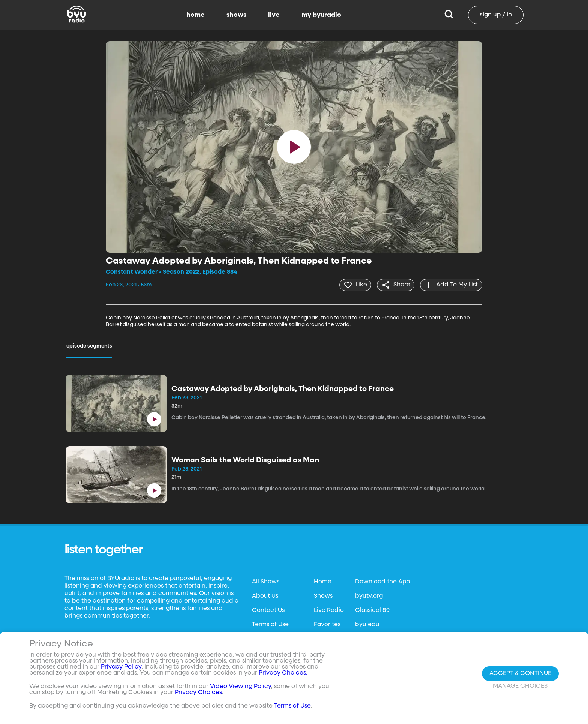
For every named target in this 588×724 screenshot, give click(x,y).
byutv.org (369, 595)
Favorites (327, 624)
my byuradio (321, 15)
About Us (265, 595)
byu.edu (367, 624)
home (196, 15)
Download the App (382, 581)
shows (236, 15)
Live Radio (329, 610)
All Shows (266, 581)
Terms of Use (270, 624)
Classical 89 (372, 610)
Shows (323, 595)
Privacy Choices (198, 693)
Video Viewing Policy (241, 687)
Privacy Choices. (283, 673)
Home (323, 581)
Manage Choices (520, 686)
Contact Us (268, 610)
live (274, 15)
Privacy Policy (121, 667)
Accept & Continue (520, 673)
